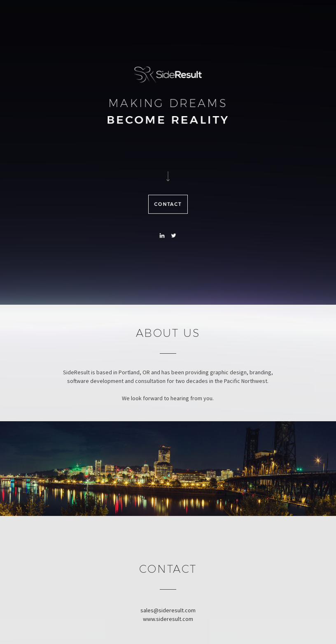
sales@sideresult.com (168, 610)
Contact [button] (168, 205)
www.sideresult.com (168, 619)
